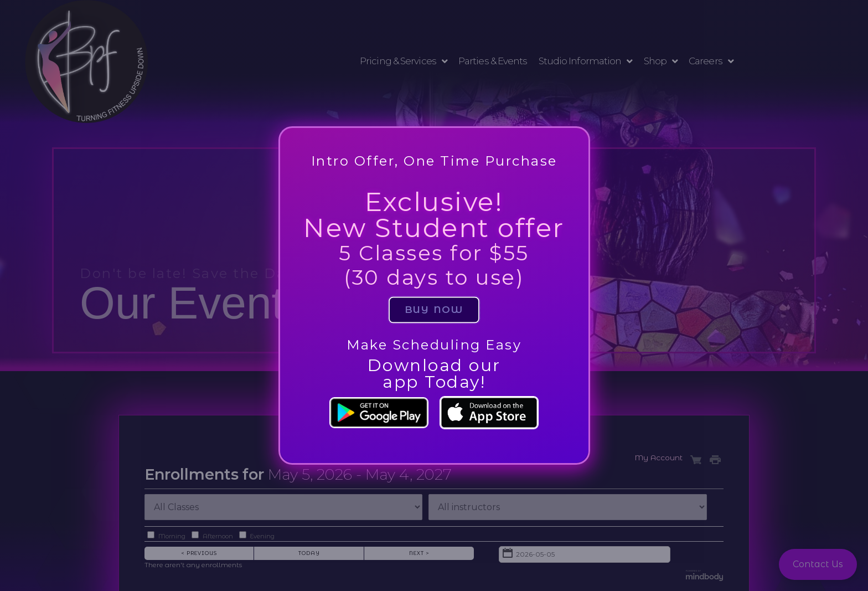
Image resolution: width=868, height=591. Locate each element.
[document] (434, 295)
